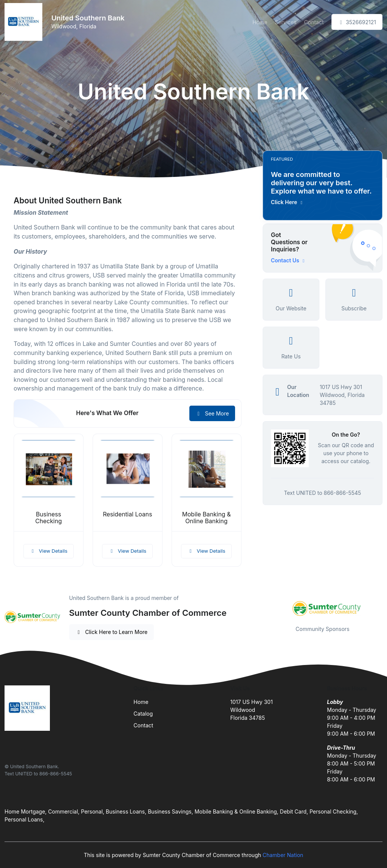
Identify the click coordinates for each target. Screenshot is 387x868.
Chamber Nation (283, 855)
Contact (314, 22)
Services (286, 22)
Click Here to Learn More (112, 632)
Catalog (143, 714)
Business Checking (48, 518)
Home (260, 22)
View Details (49, 551)
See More (212, 413)
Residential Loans (127, 514)
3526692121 (357, 22)
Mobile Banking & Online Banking (207, 518)
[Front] (25, 22)
